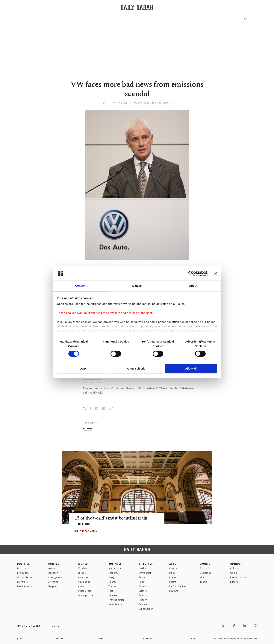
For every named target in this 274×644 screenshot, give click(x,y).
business (87, 428)
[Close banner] (216, 273)
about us (104, 638)
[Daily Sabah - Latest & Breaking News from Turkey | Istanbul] (137, 7)
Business (115, 564)
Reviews (174, 591)
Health (142, 568)
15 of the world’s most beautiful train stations (112, 521)
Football (204, 568)
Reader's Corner (239, 577)
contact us (150, 638)
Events (173, 577)
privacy (60, 638)
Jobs (20, 638)
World (83, 564)
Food (142, 582)
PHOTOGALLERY (89, 531)
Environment (146, 573)
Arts (173, 564)
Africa (81, 586)
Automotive (115, 568)
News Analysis (25, 586)
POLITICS (24, 564)
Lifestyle (146, 564)
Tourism (113, 586)
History (143, 600)
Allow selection (137, 369)
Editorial (235, 582)
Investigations (55, 577)
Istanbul (52, 568)
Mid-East (83, 568)
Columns (235, 568)
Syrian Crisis (84, 591)
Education (53, 573)
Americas (83, 577)
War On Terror (25, 577)
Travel (142, 577)
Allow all (191, 369)
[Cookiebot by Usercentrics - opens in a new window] (191, 273)
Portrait (173, 582)
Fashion (143, 586)
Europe (82, 573)
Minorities (53, 582)
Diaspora (53, 586)
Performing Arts (178, 586)
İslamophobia (85, 595)
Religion (143, 595)
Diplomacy (23, 568)
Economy (113, 573)
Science (143, 591)
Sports (205, 564)
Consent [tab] (81, 286)
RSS (193, 638)
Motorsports (207, 577)
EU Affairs (22, 582)
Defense (113, 595)
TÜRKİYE (53, 564)
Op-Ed (234, 573)
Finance (112, 582)
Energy (112, 577)
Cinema (173, 568)
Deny (83, 369)
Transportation (116, 600)
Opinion (236, 564)
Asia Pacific (84, 582)
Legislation (23, 573)
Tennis (203, 582)
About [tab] (193, 286)
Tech (111, 591)
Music (172, 573)
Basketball (205, 573)
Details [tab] (137, 286)
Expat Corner (146, 609)
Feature (143, 604)
